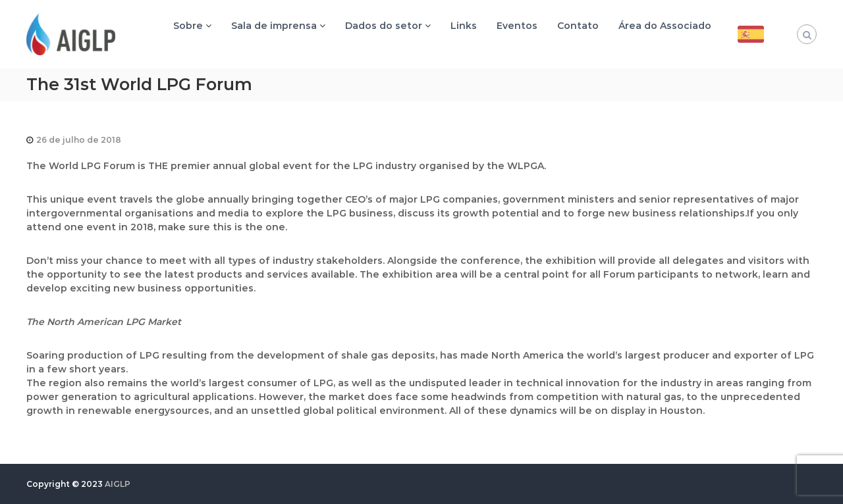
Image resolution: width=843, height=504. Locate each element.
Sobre (188, 26)
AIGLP (118, 484)
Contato (578, 26)
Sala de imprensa (274, 26)
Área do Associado (665, 26)
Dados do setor (384, 26)
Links (464, 26)
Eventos (517, 26)
